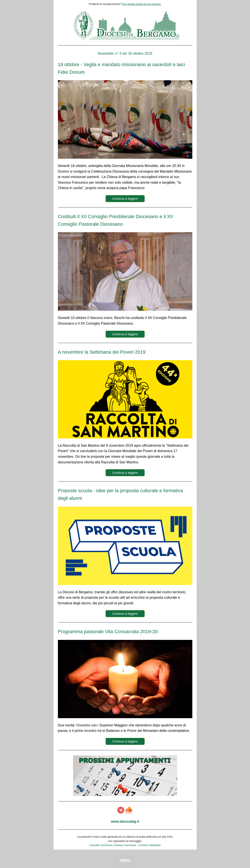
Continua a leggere (125, 199)
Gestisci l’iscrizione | (127, 845)
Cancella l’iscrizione (101, 845)
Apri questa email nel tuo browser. (142, 4)
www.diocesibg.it (125, 821)
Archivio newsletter (150, 845)
